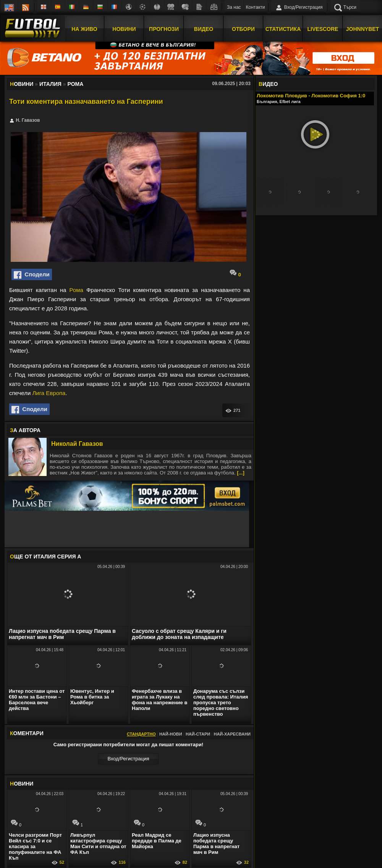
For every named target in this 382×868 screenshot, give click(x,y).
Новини (124, 28)
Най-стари (198, 734)
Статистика (283, 28)
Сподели (32, 275)
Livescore (323, 28)
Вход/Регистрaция (128, 759)
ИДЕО (268, 84)
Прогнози (164, 28)
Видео (204, 28)
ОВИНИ (22, 784)
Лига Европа (49, 393)
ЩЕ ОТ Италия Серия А (45, 557)
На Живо (84, 28)
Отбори (243, 28)
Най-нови (171, 734)
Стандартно (141, 734)
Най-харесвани (232, 734)
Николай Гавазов (77, 444)
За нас (234, 7)
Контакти (256, 7)
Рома (76, 290)
